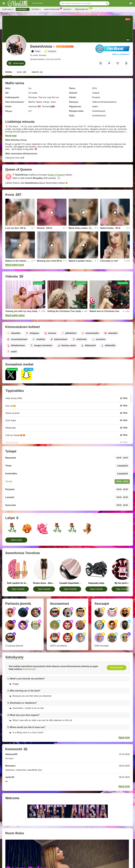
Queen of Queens (56, 175)
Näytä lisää (11, 136)
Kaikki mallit (8, 9)
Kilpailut (67, 9)
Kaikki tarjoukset (53, 9)
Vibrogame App (82, 9)
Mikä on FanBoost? (121, 54)
